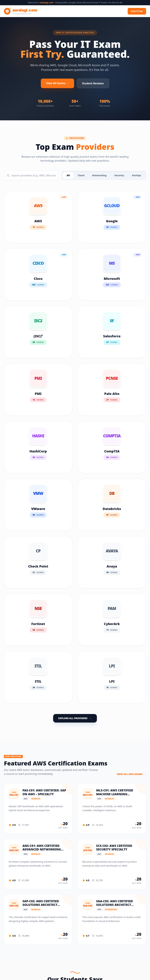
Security (119, 175)
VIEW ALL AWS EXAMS (131, 774)
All (68, 175)
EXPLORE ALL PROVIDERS (75, 718)
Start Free (137, 11)
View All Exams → (57, 83)
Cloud (81, 175)
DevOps (136, 175)
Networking (99, 175)
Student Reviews (93, 83)
